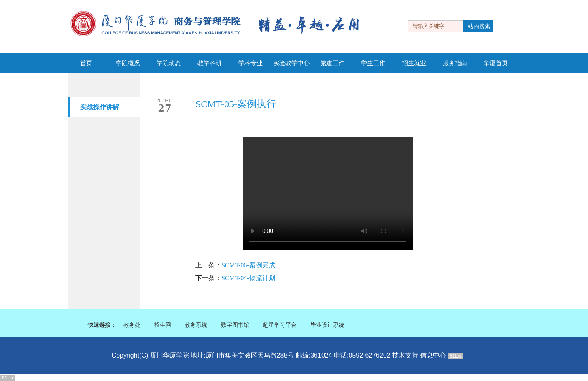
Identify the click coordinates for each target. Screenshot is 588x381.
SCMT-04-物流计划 (248, 278)
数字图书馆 (235, 325)
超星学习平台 (280, 325)
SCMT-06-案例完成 (248, 265)
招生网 (163, 325)
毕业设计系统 (327, 325)
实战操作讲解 (100, 107)
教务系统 (196, 325)
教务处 (132, 325)
